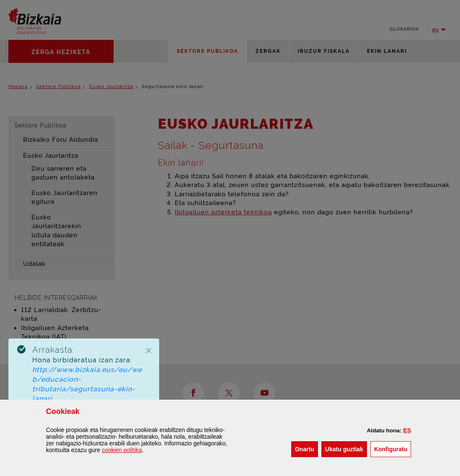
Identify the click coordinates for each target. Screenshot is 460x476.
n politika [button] (122, 450)
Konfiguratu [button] (393, 449)
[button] (407, 430)
